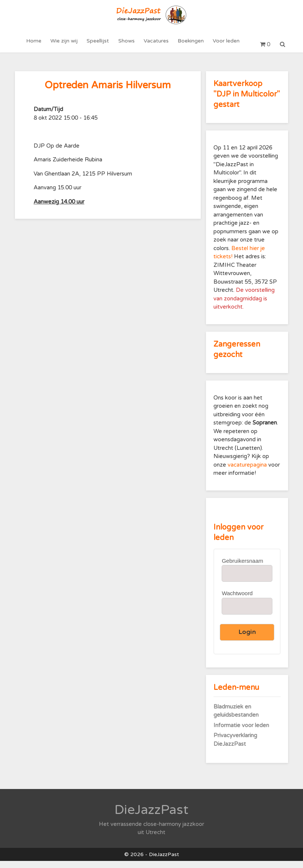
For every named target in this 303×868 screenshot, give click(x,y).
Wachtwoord (237, 601)
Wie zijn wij (66, 45)
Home (36, 45)
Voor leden (224, 45)
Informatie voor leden (241, 732)
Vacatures (155, 45)
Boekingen (189, 45)
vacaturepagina (248, 472)
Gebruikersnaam (242, 568)
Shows (126, 45)
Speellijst (99, 45)
